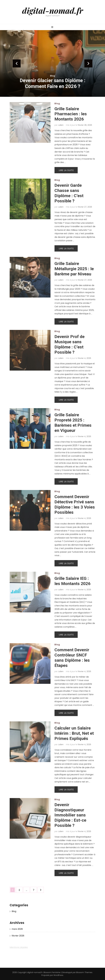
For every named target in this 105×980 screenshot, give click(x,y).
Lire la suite (66, 170)
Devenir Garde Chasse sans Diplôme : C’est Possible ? (69, 193)
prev (17, 63)
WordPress (58, 975)
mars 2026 (17, 929)
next (88, 63)
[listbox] (52, 63)
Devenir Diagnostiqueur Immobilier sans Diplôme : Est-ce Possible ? (70, 815)
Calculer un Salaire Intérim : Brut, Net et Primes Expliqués (74, 733)
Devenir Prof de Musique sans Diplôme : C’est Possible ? (70, 344)
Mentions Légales (19, 947)
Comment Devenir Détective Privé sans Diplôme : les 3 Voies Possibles (75, 504)
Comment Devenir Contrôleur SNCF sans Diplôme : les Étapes (72, 658)
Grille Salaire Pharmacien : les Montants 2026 (71, 114)
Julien (61, 125)
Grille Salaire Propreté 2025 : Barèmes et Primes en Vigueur (73, 423)
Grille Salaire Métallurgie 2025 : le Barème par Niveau (74, 269)
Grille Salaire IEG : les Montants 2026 (72, 581)
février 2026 (18, 936)
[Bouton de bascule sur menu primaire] (53, 27)
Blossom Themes (84, 972)
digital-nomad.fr (53, 10)
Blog (52, 76)
